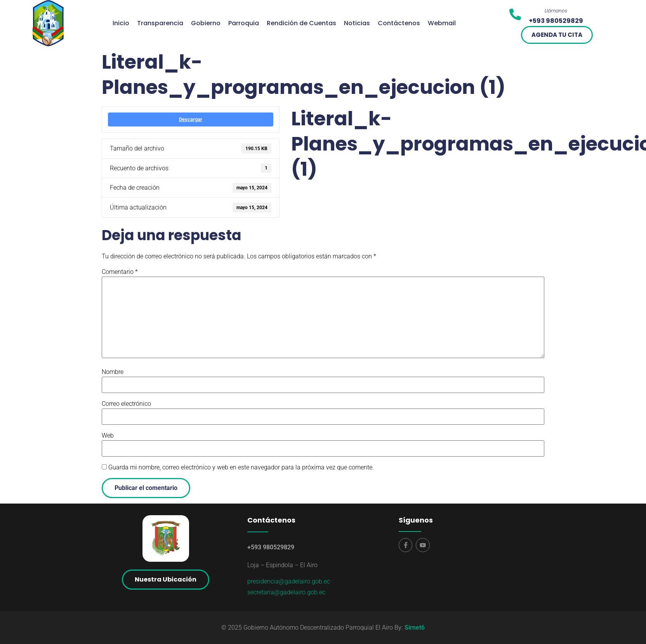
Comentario (120, 272)
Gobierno (206, 23)
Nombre (113, 372)
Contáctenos (399, 23)
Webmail (442, 23)
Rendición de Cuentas (301, 23)
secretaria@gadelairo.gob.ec (286, 592)
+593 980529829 (271, 547)
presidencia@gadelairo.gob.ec (289, 581)
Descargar (191, 119)
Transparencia (160, 23)
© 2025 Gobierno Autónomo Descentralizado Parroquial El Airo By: (312, 628)
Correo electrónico (126, 404)
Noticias (357, 23)
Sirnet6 (415, 628)
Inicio (121, 23)
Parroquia (244, 23)
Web (108, 436)
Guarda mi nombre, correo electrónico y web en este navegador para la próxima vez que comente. (241, 467)
